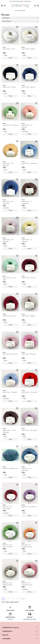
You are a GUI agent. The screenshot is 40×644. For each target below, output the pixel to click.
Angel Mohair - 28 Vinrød (29, 278)
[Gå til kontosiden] (35, 6)
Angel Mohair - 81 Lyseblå (10, 392)
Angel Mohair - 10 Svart (9, 87)
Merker (20, 11)
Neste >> (23, 599)
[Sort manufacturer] (20, 18)
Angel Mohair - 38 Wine (9, 316)
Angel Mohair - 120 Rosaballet (8, 241)
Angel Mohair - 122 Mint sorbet (9, 279)
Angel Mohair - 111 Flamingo (27, 126)
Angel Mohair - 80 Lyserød (29, 354)
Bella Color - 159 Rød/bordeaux (7, 508)
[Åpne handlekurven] (38, 6)
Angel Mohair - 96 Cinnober (29, 392)
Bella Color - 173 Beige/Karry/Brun (8, 584)
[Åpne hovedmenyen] (2, 6)
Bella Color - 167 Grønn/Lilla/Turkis (8, 546)
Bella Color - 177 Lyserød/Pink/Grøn (27, 584)
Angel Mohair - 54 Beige (28, 316)
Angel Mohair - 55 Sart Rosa (10, 354)
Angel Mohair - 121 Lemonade (27, 241)
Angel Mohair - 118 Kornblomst (8, 202)
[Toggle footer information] (37, 627)
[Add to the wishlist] (17, 27)
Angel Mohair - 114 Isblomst (29, 163)
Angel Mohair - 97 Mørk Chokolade (9, 431)
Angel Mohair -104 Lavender (29, 430)
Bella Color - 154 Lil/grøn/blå (26, 469)
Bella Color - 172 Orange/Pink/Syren (27, 546)
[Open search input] (5, 6)
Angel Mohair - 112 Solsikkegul (8, 164)
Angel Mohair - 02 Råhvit (28, 49)
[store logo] (20, 6)
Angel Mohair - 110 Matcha (10, 125)
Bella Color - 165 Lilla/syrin (29, 507)
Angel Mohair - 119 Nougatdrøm (27, 202)
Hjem (16, 11)
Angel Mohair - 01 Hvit (9, 49)
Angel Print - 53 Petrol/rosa (10, 468)
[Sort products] (20, 21)
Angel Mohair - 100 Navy (28, 87)
